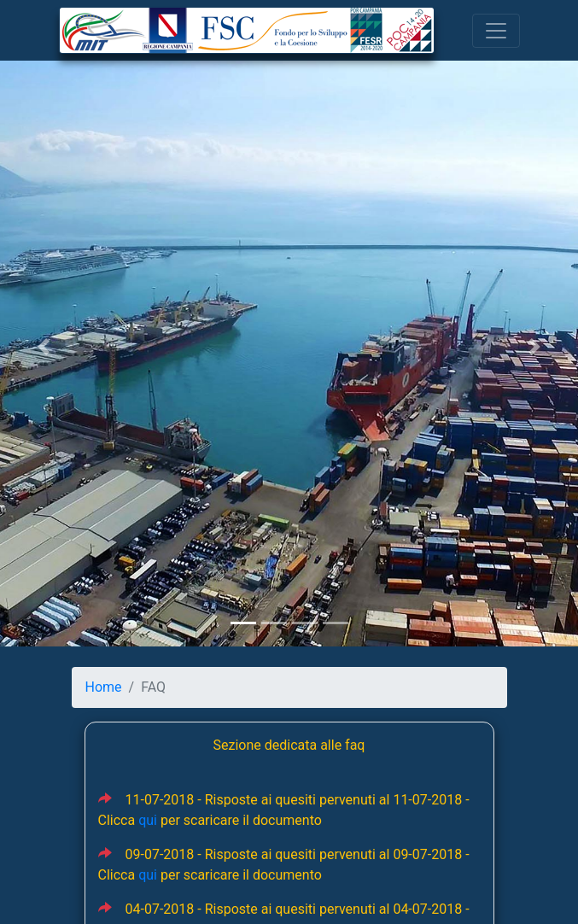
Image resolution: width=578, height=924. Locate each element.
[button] (44, 346)
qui (148, 820)
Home (104, 687)
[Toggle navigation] (496, 31)
